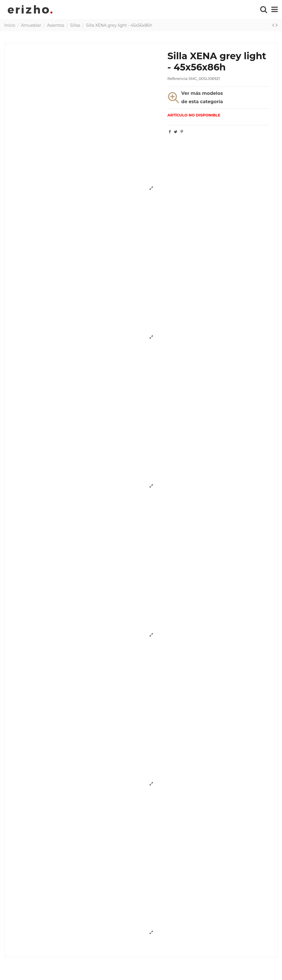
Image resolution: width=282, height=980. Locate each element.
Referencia (177, 78)
